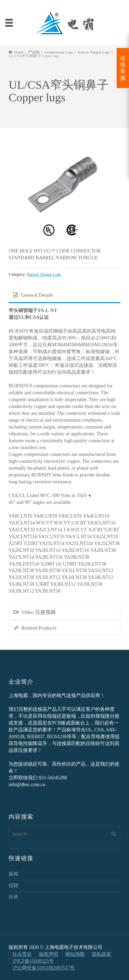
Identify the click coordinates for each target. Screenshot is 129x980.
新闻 (13, 874)
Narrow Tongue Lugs (44, 275)
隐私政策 (101, 954)
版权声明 (49, 954)
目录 (13, 897)
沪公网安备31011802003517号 (44, 968)
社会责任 (22, 954)
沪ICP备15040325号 (33, 961)
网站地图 (75, 954)
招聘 (13, 886)
